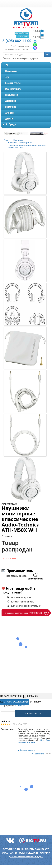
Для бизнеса (11, 101)
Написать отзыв (33, 713)
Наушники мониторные (20, 143)
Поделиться (39, 754)
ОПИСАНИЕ (31, 696)
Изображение (11, 71)
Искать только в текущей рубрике (20, 59)
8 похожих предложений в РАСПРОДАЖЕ (24, 613)
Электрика (10, 113)
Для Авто (9, 119)
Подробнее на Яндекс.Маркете (34, 741)
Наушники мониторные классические (27, 145)
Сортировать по (13, 706)
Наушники (18, 140)
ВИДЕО (36, 702)
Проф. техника (12, 95)
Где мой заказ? (23, 36)
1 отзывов (7, 536)
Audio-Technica (15, 148)
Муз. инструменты (13, 89)
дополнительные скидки (26, 856)
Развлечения (11, 107)
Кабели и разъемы (13, 83)
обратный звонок (22, 33)
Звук (7, 77)
